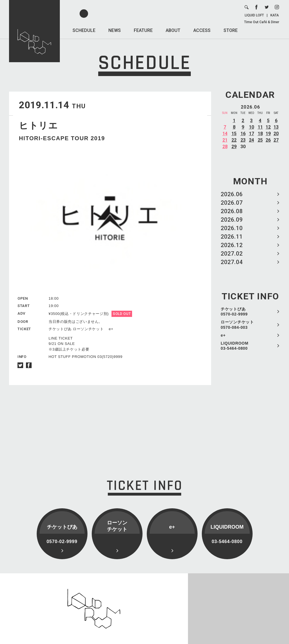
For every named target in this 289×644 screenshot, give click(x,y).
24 (251, 140)
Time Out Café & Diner (262, 22)
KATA (275, 15)
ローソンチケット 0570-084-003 (237, 325)
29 (234, 147)
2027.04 (232, 262)
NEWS (115, 30)
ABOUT (173, 30)
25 (260, 140)
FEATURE (143, 30)
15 (234, 134)
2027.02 (232, 254)
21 (225, 140)
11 (260, 127)
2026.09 (232, 220)
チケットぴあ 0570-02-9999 (234, 312)
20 (276, 134)
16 (243, 134)
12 (268, 127)
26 (268, 140)
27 (276, 140)
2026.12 (232, 245)
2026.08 (232, 211)
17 (251, 134)
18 (260, 134)
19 (268, 134)
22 (234, 140)
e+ (223, 335)
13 (276, 127)
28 (225, 147)
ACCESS (202, 30)
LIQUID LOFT (254, 15)
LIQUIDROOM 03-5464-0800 (235, 346)
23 (243, 140)
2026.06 (232, 194)
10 (251, 127)
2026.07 (232, 203)
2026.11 (232, 237)
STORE (231, 30)
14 (225, 134)
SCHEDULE (84, 30)
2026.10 (232, 228)
